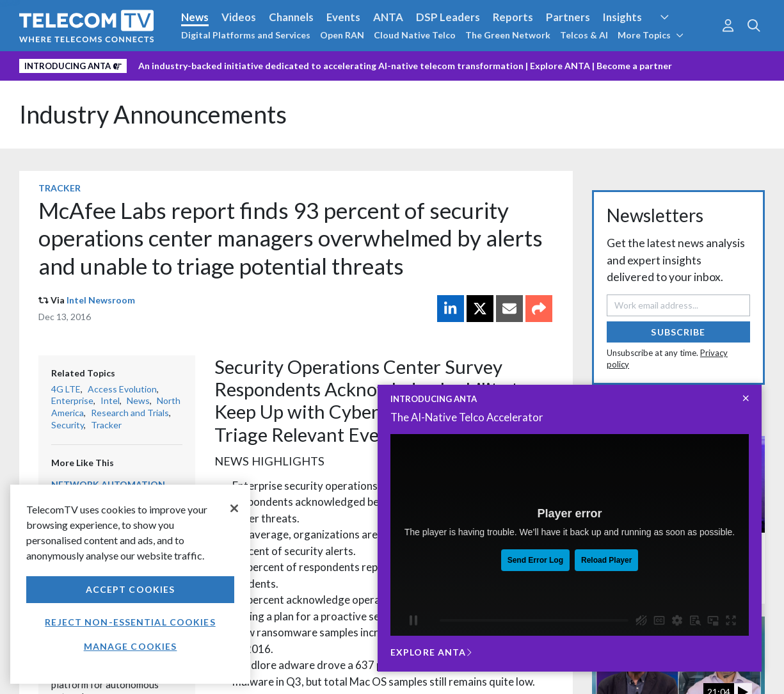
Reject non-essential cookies (130, 622)
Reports (513, 17)
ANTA (388, 17)
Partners (568, 17)
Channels (291, 17)
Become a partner (634, 66)
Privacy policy (79, 688)
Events (343, 17)
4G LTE (66, 389)
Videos (239, 17)
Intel (110, 400)
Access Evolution (122, 389)
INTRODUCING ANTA (434, 399)
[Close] (234, 508)
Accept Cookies (131, 589)
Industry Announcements (153, 114)
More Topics (651, 35)
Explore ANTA (560, 66)
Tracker (60, 188)
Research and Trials (130, 413)
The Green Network (508, 35)
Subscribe (678, 332)
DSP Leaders (448, 17)
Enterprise (72, 400)
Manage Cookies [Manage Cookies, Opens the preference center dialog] (131, 646)
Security (68, 425)
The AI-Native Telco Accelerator (467, 417)
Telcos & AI (584, 35)
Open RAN (342, 35)
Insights (622, 17)
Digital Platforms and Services (246, 35)
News (195, 17)
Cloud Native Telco (415, 35)
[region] (130, 584)
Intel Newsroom (101, 300)
